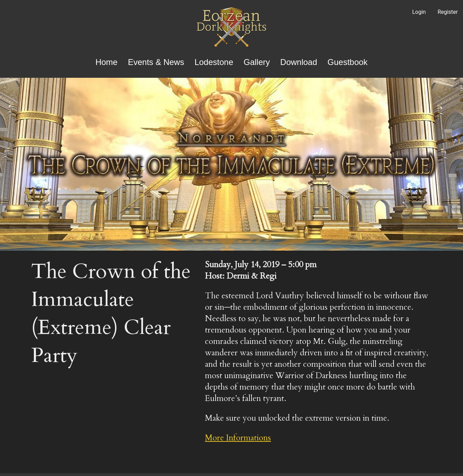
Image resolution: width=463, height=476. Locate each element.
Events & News (156, 62)
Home (106, 62)
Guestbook (348, 62)
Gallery (257, 62)
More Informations (238, 438)
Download (299, 62)
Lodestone (214, 62)
